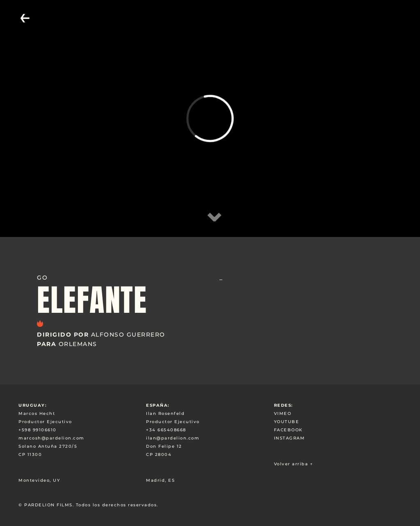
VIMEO (283, 413)
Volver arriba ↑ (294, 464)
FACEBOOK (288, 430)
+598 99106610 (38, 430)
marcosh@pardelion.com (51, 438)
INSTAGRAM (290, 438)
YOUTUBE (287, 422)
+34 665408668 (166, 430)
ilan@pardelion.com (173, 438)
